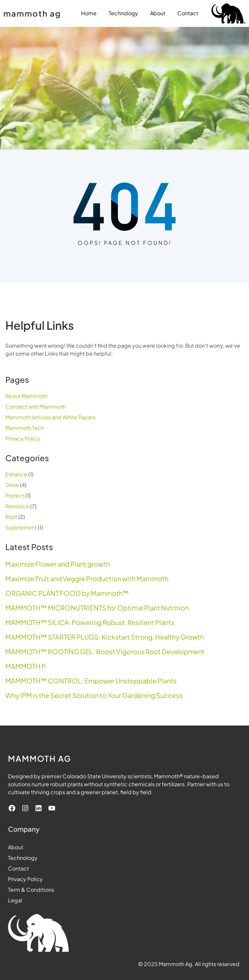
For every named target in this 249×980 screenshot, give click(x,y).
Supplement (21, 527)
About (16, 847)
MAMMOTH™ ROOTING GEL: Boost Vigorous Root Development (105, 652)
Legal (15, 900)
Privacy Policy (23, 438)
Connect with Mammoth (36, 407)
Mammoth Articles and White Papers (50, 417)
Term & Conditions (31, 890)
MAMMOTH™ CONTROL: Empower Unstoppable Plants (91, 681)
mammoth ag (32, 13)
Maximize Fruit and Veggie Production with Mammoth (87, 579)
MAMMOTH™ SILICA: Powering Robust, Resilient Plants (90, 622)
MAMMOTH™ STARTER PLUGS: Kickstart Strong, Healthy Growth (105, 637)
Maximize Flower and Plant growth (58, 564)
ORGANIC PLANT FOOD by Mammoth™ (67, 593)
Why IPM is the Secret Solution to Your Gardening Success (94, 695)
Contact (18, 868)
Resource (17, 506)
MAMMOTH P (26, 666)
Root (11, 517)
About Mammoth (26, 396)
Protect (15, 495)
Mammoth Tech (25, 428)
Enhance (16, 474)
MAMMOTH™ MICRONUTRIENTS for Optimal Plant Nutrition (97, 608)
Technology (23, 858)
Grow (12, 485)
